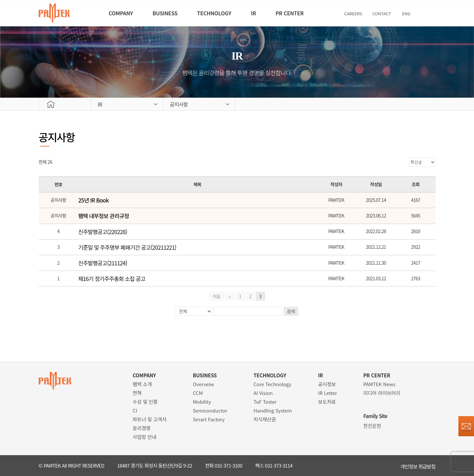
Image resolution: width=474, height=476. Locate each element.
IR (256, 13)
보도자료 (327, 402)
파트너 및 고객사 (150, 419)
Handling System (273, 410)
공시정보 (327, 384)
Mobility (202, 402)
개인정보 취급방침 (418, 465)
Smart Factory (209, 419)
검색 (291, 311)
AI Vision (263, 393)
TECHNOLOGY (213, 13)
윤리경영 (142, 428)
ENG (416, 14)
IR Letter (328, 393)
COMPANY (112, 13)
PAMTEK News (379, 384)
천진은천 (372, 426)
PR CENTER (296, 13)
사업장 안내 (145, 437)
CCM (198, 393)
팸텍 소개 (142, 384)
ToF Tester (265, 402)
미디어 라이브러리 (382, 393)
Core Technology (272, 384)
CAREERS (363, 14)
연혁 (137, 393)
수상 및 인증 (145, 402)
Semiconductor (210, 410)
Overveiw (203, 384)
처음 (217, 296)
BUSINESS (161, 13)
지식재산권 (265, 419)
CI (135, 410)
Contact (392, 14)
